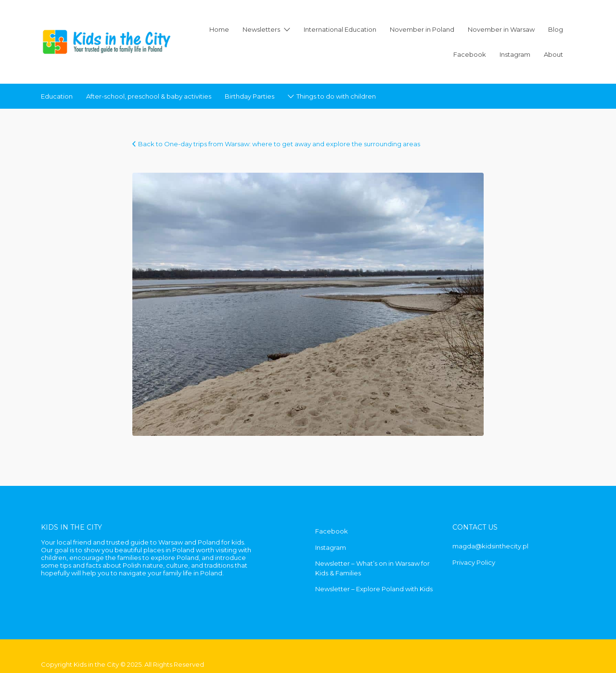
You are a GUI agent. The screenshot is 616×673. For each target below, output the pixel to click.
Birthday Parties (250, 96)
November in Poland (422, 29)
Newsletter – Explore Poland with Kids (374, 589)
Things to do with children (336, 96)
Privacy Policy (474, 562)
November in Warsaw (501, 29)
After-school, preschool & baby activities (149, 96)
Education (57, 96)
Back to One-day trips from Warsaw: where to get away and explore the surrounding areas (279, 144)
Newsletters (261, 29)
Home (219, 29)
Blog (556, 29)
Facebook (470, 54)
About (553, 54)
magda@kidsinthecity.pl (490, 546)
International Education (340, 29)
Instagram (515, 54)
